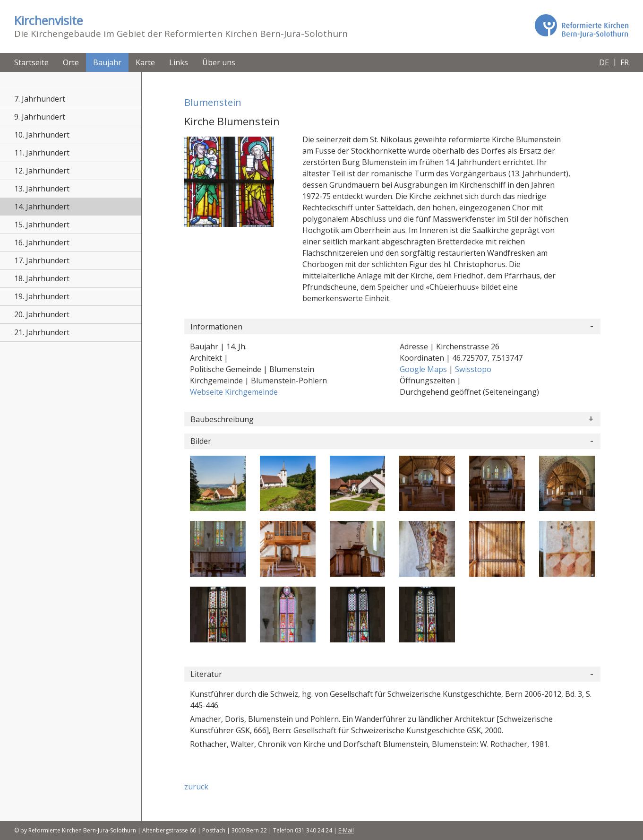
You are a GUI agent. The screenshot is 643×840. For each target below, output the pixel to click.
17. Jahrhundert (42, 260)
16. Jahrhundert (42, 242)
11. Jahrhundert (42, 153)
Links (179, 62)
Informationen (216, 327)
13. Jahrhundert (42, 189)
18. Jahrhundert (42, 278)
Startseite (31, 62)
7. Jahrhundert (40, 99)
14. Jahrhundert (42, 207)
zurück (196, 787)
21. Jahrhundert (42, 332)
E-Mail (346, 830)
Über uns (219, 62)
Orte (71, 62)
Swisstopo (473, 369)
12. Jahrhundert (42, 171)
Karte (145, 62)
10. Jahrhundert (42, 135)
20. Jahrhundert (42, 314)
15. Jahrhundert (42, 225)
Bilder (201, 441)
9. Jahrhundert (40, 117)
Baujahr (107, 62)
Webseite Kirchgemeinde (234, 392)
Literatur (206, 674)
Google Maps (424, 369)
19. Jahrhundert (42, 296)
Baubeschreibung (222, 419)
